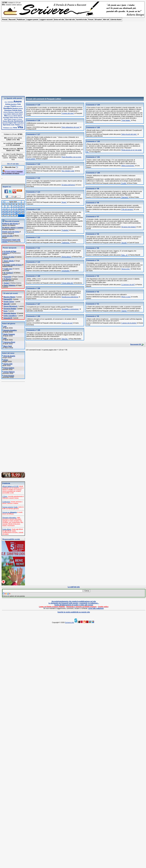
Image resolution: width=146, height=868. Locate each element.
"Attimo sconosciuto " (128, 166)
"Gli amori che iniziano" (129, 227)
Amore (18, 102)
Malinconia (15, 114)
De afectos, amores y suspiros (13, 228)
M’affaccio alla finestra (10, 224)
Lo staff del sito (74, 587)
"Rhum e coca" (126, 297)
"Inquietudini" (65, 271)
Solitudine (20, 123)
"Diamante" (125, 197)
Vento (15, 128)
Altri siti (106, 19)
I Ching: (5, 496)
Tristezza (6, 128)
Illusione (11, 112)
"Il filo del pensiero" (127, 209)
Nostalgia (6, 118)
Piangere (14, 119)
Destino (15, 109)
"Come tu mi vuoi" (67, 323)
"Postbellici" (65, 230)
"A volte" (124, 183)
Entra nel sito (59, 19)
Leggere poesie (32, 19)
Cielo (19, 104)
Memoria (11, 116)
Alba (6, 102)
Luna (5, 114)
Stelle (13, 125)
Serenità (5, 123)
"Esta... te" (125, 255)
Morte (15, 116)
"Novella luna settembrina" (70, 297)
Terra (22, 125)
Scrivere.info (69, 622)
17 (20, 211)
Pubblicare (21, 19)
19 (3, 213)
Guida (16, 507)
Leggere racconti (46, 19)
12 (3, 211)
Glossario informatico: (9, 518)
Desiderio (8, 108)
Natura (20, 116)
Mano (21, 114)
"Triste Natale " (126, 120)
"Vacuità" (124, 243)
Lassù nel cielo (8, 236)
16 (17, 211)
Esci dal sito (70, 19)
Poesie (5, 19)
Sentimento (19, 121)
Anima (8, 104)
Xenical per (10, 512)
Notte (11, 118)
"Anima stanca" (66, 257)
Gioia (20, 110)
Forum (91, 19)
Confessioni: (6, 502)
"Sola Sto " (65, 339)
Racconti (12, 19)
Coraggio (7, 106)
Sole (15, 123)
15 (13, 211)
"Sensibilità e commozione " (70, 309)
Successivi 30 (136, 344)
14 (10, 211)
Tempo (17, 125)
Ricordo (11, 121)
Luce (21, 112)
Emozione (8, 110)
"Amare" (64, 202)
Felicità (15, 110)
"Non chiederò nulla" (68, 171)
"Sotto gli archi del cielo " (129, 134)
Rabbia (5, 121)
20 (6, 213)
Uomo (11, 128)
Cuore (13, 106)
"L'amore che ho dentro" (129, 323)
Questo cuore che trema (11, 232)
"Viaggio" (124, 311)
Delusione (19, 106)
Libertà (17, 112)
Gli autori (98, 19)
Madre (9, 114)
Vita (20, 127)
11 (23, 209)
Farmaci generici (8, 507)
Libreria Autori (116, 19)
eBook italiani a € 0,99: (10, 486)
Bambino (14, 104)
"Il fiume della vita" (67, 283)
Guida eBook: (7, 529)
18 (23, 211)
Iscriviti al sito (82, 19)
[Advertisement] (35, 60)
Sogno (11, 123)
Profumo (20, 119)
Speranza (7, 125)
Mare (6, 116)
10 (20, 209)
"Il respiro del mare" (68, 113)
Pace (6, 119)
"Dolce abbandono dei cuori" (70, 127)
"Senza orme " (126, 269)
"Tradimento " (66, 243)
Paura (10, 119)
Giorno (6, 112)
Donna (21, 109)
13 (6, 211)
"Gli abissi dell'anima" (68, 185)
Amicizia (10, 102)
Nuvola (16, 118)
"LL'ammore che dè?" (128, 285)
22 (13, 213)
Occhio (21, 118)
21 (10, 213)
